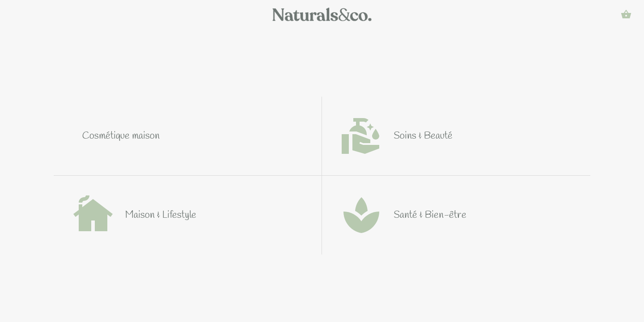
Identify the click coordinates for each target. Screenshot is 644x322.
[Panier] (626, 14)
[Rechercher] (603, 14)
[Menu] (18, 14)
